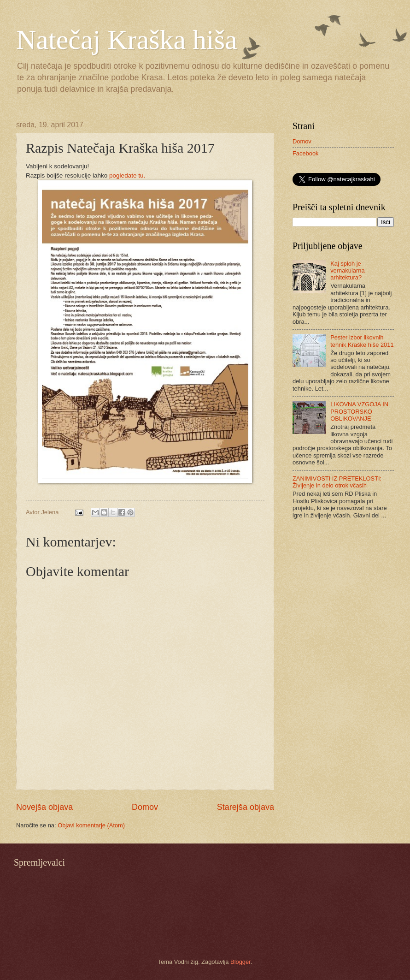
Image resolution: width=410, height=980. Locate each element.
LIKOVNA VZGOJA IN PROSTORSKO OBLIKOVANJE (359, 411)
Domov (145, 807)
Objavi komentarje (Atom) (91, 825)
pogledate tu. (127, 175)
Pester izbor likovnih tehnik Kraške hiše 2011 (362, 341)
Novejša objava (44, 807)
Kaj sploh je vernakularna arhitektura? (347, 271)
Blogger (240, 962)
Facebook (306, 153)
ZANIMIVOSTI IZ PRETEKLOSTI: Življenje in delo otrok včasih (337, 482)
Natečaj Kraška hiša (127, 40)
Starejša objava (246, 807)
